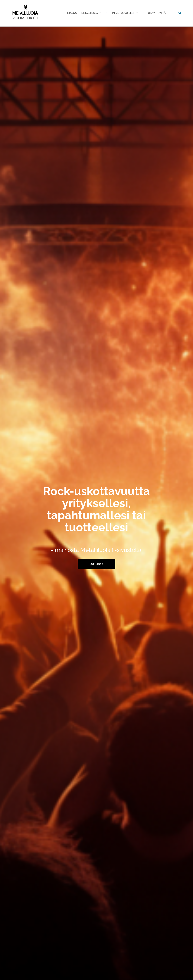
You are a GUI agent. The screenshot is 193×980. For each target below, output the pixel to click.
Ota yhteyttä (157, 13)
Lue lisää (96, 564)
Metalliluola (90, 13)
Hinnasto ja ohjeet (123, 13)
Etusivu (72, 13)
